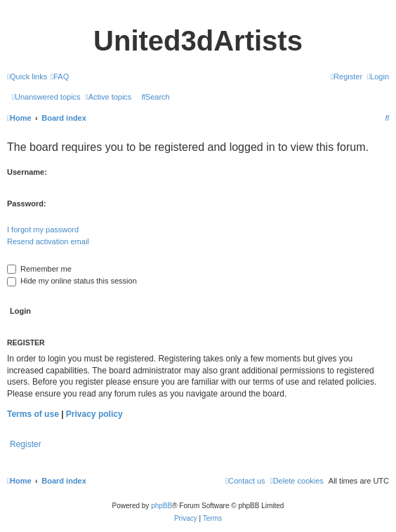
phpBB (161, 506)
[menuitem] (60, 77)
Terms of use (33, 414)
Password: (27, 204)
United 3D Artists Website (198, 12)
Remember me (39, 269)
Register (26, 444)
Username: (27, 172)
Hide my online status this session (72, 281)
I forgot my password (43, 230)
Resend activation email (48, 241)
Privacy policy (94, 414)
